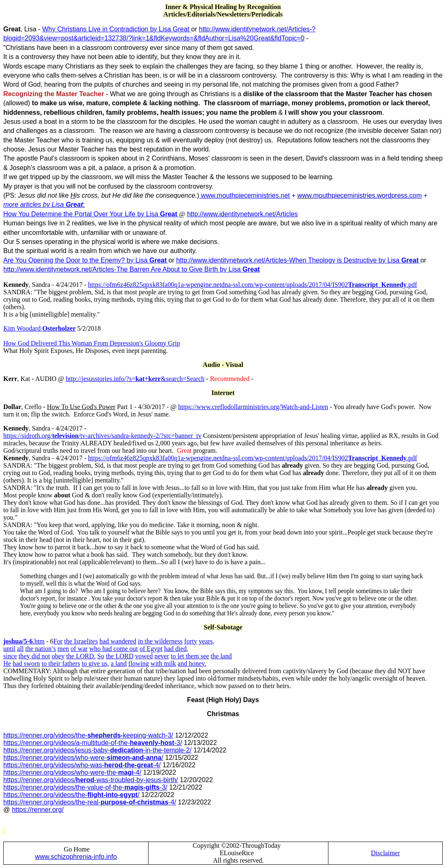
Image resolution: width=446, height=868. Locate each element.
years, (207, 641)
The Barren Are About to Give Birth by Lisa (188, 269)
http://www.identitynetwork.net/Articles (242, 214)
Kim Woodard (23, 328)
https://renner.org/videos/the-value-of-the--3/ (85, 787)
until (9, 649)
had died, (176, 649)
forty (191, 641)
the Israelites (81, 641)
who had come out (113, 649)
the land (221, 656)
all (20, 649)
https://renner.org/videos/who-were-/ (83, 758)
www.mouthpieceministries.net (245, 195)
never (162, 656)
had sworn (26, 663)
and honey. (192, 663)
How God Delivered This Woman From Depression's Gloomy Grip (92, 343)
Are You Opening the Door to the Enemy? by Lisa (85, 260)
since (10, 656)
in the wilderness (160, 641)
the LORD (119, 656)
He (7, 663)
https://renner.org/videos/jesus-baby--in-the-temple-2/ (97, 750)
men (64, 649)
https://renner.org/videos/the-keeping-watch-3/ (88, 735)
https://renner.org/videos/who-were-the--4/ (72, 772)
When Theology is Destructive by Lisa (354, 260)
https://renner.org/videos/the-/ (71, 795)
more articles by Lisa (43, 205)
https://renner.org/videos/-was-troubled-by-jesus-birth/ (91, 780)
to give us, (95, 663)
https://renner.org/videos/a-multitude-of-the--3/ (93, 743)
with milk (163, 663)
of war (79, 649)
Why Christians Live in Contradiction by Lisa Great (116, 29)
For (58, 641)
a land (119, 663)
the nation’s (40, 649)
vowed (144, 656)
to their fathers (61, 663)
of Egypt (151, 649)
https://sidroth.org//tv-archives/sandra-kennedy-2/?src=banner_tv (102, 436)
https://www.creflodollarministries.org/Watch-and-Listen (253, 407)
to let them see (190, 656)
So (101, 656)
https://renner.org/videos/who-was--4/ (82, 765)
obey (58, 656)
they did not (34, 656)
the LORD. (81, 656)
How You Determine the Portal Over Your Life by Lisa (90, 214)
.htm (24, 641)
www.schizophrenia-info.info (76, 857)
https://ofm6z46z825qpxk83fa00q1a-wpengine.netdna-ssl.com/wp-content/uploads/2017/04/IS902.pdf (252, 285)
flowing (139, 663)
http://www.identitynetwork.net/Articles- (233, 260)
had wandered (118, 641)
